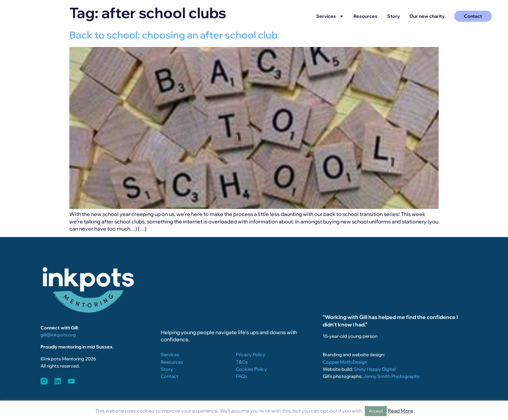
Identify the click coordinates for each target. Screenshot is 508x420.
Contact (170, 377)
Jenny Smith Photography (392, 377)
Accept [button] (376, 411)
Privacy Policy (251, 355)
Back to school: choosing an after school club (173, 35)
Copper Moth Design (345, 362)
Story (393, 16)
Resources (365, 16)
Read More (400, 411)
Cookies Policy (251, 369)
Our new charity (427, 16)
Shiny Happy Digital (375, 369)
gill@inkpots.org (58, 335)
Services (330, 16)
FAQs (242, 377)
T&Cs (242, 362)
